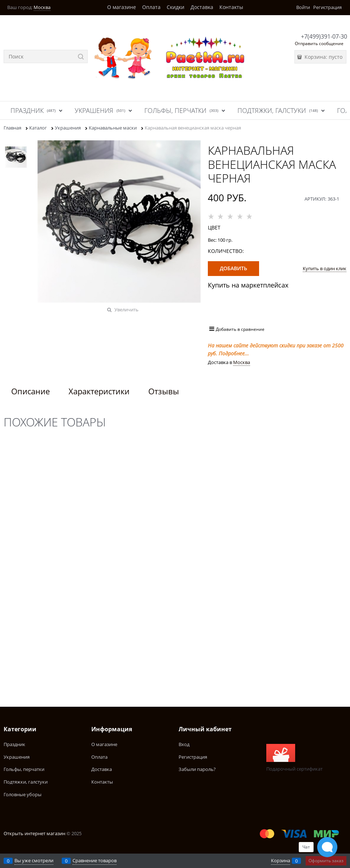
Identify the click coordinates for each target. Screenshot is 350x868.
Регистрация (327, 7)
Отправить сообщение (319, 43)
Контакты (231, 7)
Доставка (202, 7)
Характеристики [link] (99, 391)
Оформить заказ (326, 861)
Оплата (151, 7)
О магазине (122, 7)
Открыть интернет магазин (34, 833)
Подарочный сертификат (294, 758)
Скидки (176, 7)
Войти (303, 7)
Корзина (281, 860)
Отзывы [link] (164, 391)
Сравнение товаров (95, 860)
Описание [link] (30, 391)
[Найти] (81, 56)
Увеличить (126, 310)
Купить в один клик (325, 268)
